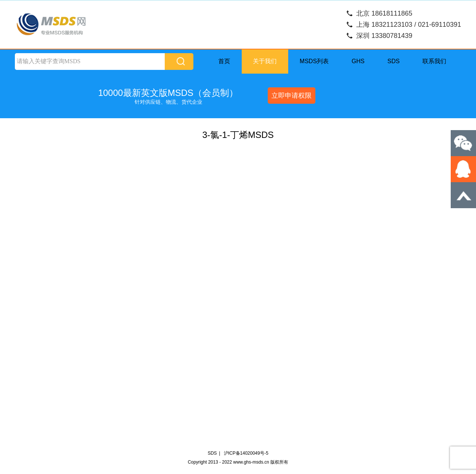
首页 (224, 61)
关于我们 (265, 61)
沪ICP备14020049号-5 (246, 453)
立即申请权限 (292, 96)
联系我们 (434, 61)
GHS (358, 61)
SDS (394, 61)
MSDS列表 (314, 61)
